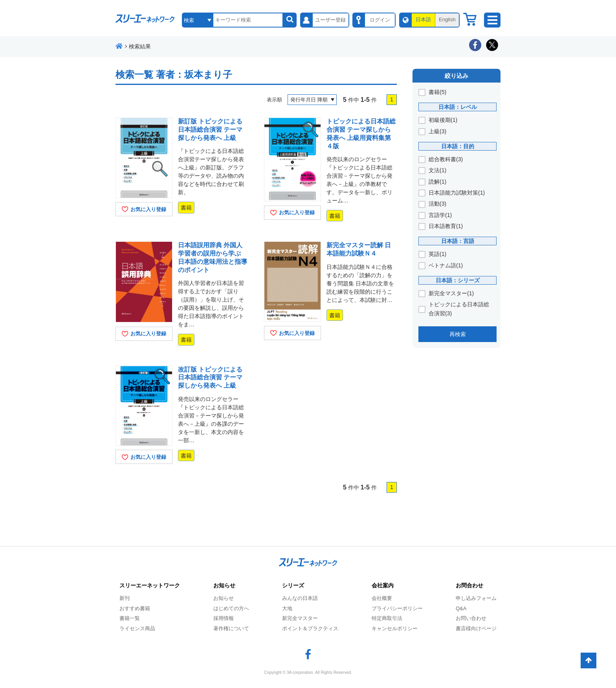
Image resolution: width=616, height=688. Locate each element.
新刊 (125, 598)
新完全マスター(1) (451, 293)
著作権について (231, 628)
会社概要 (382, 598)
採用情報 (224, 618)
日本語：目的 (458, 146)
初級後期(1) (443, 120)
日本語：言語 (458, 241)
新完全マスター (300, 618)
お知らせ (224, 598)
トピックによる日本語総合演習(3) (459, 309)
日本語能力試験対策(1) (457, 193)
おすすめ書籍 (135, 608)
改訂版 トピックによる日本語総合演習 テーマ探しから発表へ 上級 (210, 378)
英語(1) (437, 254)
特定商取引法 (387, 618)
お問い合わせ (471, 618)
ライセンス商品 (137, 628)
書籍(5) (437, 92)
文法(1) (437, 170)
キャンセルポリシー (395, 628)
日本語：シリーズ (458, 280)
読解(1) (437, 182)
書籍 (186, 208)
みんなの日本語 (300, 598)
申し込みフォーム (476, 598)
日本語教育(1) (446, 226)
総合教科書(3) (446, 159)
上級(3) (437, 131)
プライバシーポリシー (397, 608)
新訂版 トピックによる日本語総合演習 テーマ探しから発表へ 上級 (210, 130)
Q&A (461, 608)
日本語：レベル (458, 107)
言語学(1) (440, 215)
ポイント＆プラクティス (310, 628)
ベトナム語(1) (446, 265)
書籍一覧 (130, 618)
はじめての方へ (231, 608)
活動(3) (437, 204)
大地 (287, 608)
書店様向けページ (476, 628)
